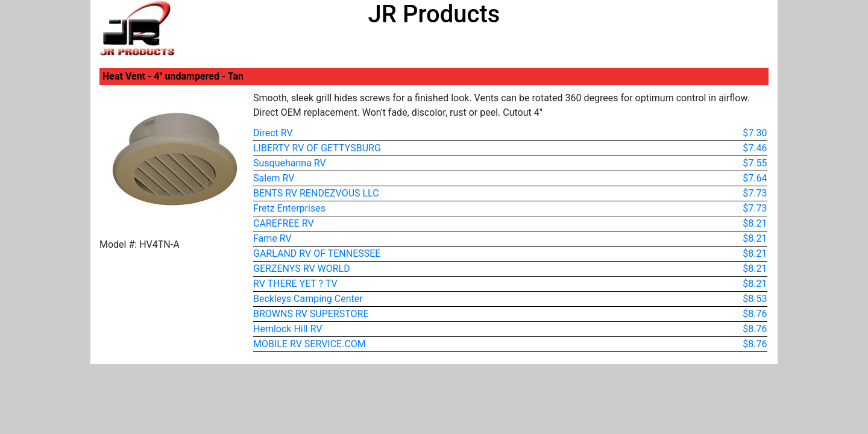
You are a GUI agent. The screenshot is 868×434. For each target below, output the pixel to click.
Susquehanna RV (290, 163)
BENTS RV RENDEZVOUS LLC (316, 193)
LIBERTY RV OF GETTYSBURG (317, 148)
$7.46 (755, 148)
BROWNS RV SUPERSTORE (311, 314)
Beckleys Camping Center (308, 299)
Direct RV (273, 133)
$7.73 (755, 193)
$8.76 (755, 314)
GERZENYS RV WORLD (302, 269)
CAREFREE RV (284, 223)
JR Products (434, 14)
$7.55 (755, 163)
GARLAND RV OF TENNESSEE (317, 253)
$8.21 (755, 223)
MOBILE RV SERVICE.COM (310, 344)
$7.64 (755, 178)
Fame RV (272, 238)
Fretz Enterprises (289, 208)
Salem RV (274, 178)
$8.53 (755, 299)
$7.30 (755, 133)
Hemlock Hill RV (288, 329)
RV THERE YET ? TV (295, 284)
